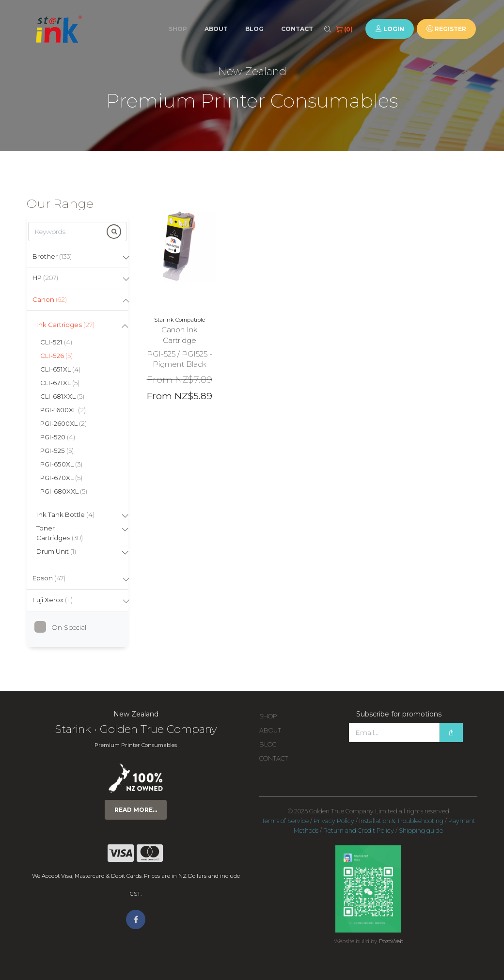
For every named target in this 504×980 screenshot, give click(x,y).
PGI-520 (58, 437)
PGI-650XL (61, 464)
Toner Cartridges (60, 533)
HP (45, 278)
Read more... (136, 810)
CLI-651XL (60, 369)
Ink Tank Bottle (65, 514)
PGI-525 (57, 451)
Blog (254, 29)
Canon (50, 299)
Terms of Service (285, 821)
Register (446, 29)
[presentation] (423, 762)
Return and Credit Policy (359, 831)
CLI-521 (56, 342)
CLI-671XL (60, 383)
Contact (297, 29)
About (216, 29)
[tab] (78, 257)
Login (390, 29)
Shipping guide (421, 831)
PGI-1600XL (63, 410)
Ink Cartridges (65, 325)
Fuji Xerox (53, 600)
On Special (64, 627)
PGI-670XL (61, 478)
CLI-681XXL (62, 396)
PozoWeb (391, 941)
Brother (52, 256)
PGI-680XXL (64, 491)
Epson (49, 578)
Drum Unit (56, 551)
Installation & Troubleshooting (401, 821)
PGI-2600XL (63, 423)
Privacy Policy (334, 821)
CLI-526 (56, 356)
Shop (178, 29)
